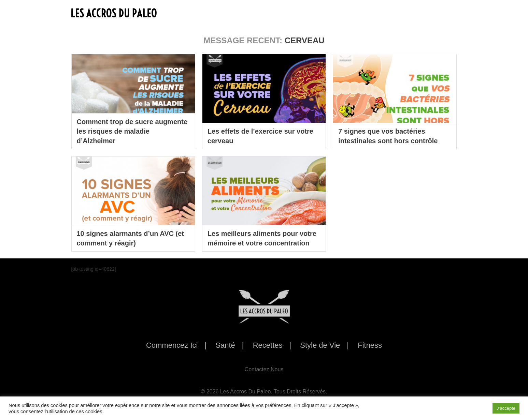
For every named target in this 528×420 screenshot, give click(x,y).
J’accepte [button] (506, 408)
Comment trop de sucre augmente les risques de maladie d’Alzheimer (132, 131)
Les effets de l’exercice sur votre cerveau (260, 136)
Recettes (268, 345)
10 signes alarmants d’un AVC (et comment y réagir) (131, 238)
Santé (225, 345)
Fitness (370, 345)
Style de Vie (320, 345)
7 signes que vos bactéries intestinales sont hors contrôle (388, 136)
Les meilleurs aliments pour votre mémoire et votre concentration (262, 238)
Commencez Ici (172, 345)
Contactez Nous (264, 369)
